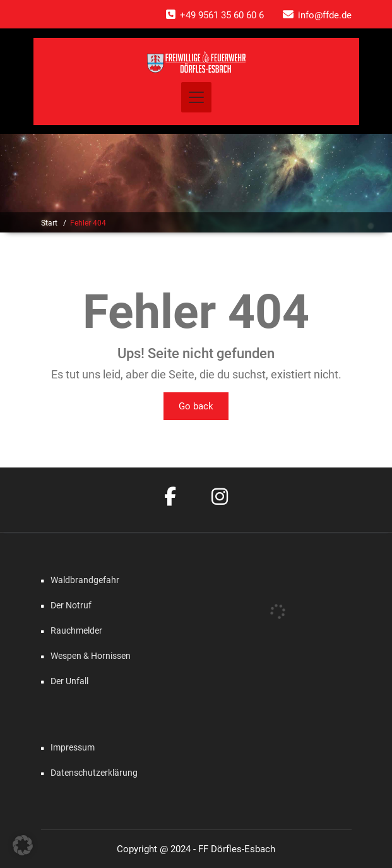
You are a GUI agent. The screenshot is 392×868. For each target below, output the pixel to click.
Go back (196, 406)
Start (49, 223)
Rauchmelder (76, 630)
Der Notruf (71, 605)
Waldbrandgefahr (85, 580)
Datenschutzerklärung (94, 773)
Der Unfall (69, 681)
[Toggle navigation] (196, 97)
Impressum (73, 747)
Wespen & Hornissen (91, 656)
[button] (23, 845)
